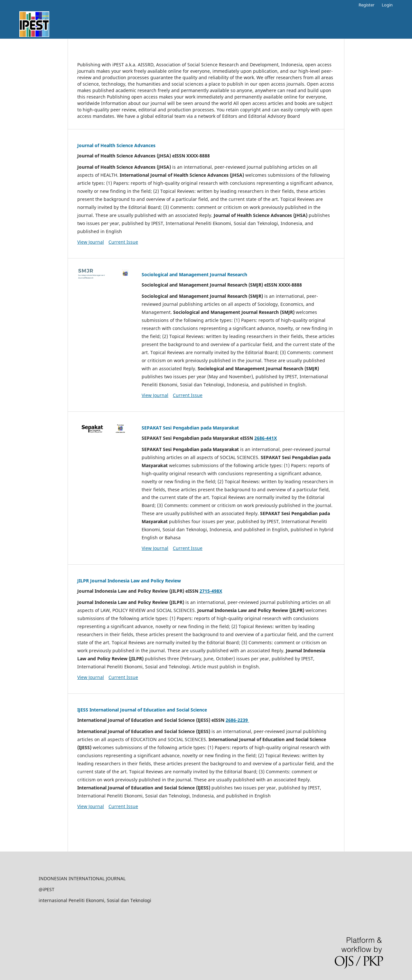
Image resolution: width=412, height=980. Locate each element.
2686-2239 (237, 720)
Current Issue (123, 242)
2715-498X (211, 591)
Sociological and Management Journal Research (194, 274)
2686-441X (266, 438)
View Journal (91, 242)
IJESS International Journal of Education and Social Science (142, 710)
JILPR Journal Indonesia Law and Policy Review (129, 581)
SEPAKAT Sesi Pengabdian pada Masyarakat (190, 428)
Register (366, 5)
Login (387, 5)
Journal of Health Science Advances (116, 145)
